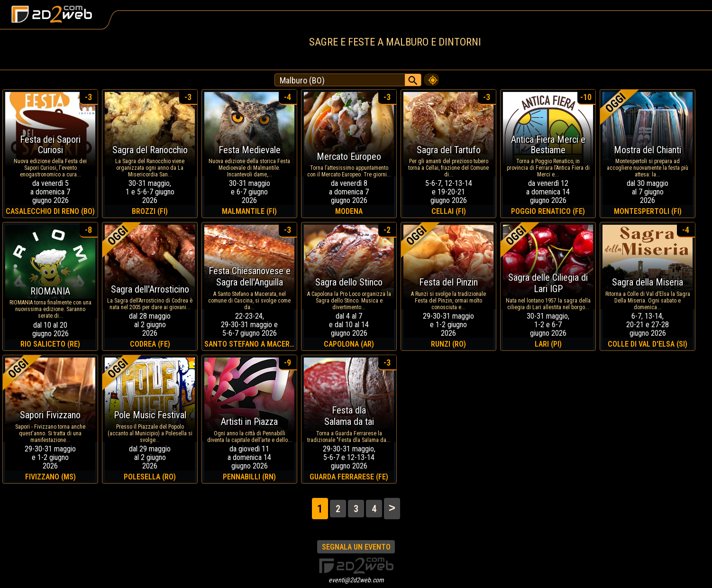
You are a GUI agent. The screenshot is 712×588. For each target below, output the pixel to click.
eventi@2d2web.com (356, 580)
